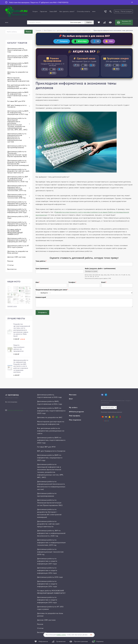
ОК (91, 635)
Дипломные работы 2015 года (18, 217)
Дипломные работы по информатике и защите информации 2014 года (17, 224)
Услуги (35, 11)
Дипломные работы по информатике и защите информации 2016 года (17, 211)
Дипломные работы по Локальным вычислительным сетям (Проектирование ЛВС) (17, 154)
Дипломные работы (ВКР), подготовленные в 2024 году (18, 58)
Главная (38, 31)
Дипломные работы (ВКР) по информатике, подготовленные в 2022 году (18, 95)
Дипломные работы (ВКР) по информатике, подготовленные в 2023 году (18, 66)
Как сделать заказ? (67, 11)
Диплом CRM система (17, 257)
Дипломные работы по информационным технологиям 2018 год (17, 196)
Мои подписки (75, 420)
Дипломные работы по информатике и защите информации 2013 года (17, 240)
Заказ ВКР (53, 11)
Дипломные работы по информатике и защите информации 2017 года (17, 204)
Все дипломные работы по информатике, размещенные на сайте (19, 87)
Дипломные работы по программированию (17, 147)
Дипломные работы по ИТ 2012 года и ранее (18, 247)
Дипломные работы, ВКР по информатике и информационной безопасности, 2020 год (18, 179)
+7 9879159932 (12, 395)
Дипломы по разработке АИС (18, 73)
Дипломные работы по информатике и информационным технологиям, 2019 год (17, 188)
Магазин (73, 395)
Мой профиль (75, 416)
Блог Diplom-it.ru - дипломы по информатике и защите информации (67, 31)
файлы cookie (61, 635)
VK (97, 42)
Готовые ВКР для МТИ (16, 101)
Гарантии (44, 11)
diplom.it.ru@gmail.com (15, 410)
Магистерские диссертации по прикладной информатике (18, 80)
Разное (10, 261)
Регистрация (126, 11)
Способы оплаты (83, 11)
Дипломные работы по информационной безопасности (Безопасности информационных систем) (17, 138)
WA (53, 70)
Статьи (11, 265)
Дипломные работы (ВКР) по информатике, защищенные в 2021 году (18, 113)
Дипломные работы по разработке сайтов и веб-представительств (19, 171)
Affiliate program (76, 412)
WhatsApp (80, 42)
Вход (117, 11)
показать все (12, 306)
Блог (71, 399)
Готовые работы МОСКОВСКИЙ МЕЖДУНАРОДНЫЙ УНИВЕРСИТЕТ (15, 232)
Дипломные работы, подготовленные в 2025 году (17, 50)
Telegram (59, 42)
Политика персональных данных (112, 412)
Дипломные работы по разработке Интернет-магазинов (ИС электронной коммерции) (18, 163)
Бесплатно (12, 269)
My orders (73, 408)
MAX (112, 42)
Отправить (42, 313)
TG (44, 70)
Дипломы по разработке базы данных (18, 252)
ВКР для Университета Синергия (17, 106)
